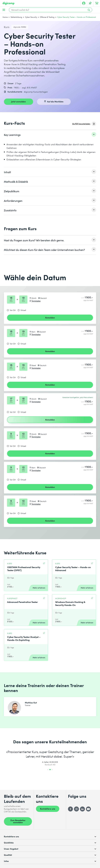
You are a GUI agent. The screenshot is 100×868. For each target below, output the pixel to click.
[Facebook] (70, 809)
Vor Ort (13, 310)
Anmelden (50, 317)
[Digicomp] (8, 3)
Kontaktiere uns (48, 809)
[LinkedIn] (82, 809)
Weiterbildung (16, 17)
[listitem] (50, 135)
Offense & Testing (47, 17)
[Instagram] (76, 809)
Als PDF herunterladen (81, 124)
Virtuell (23, 310)
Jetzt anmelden (18, 101)
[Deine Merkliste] (90, 3)
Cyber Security (31, 17)
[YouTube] (88, 809)
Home (5, 17)
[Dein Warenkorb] (97, 3)
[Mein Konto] (84, 3)
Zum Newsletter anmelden (18, 821)
